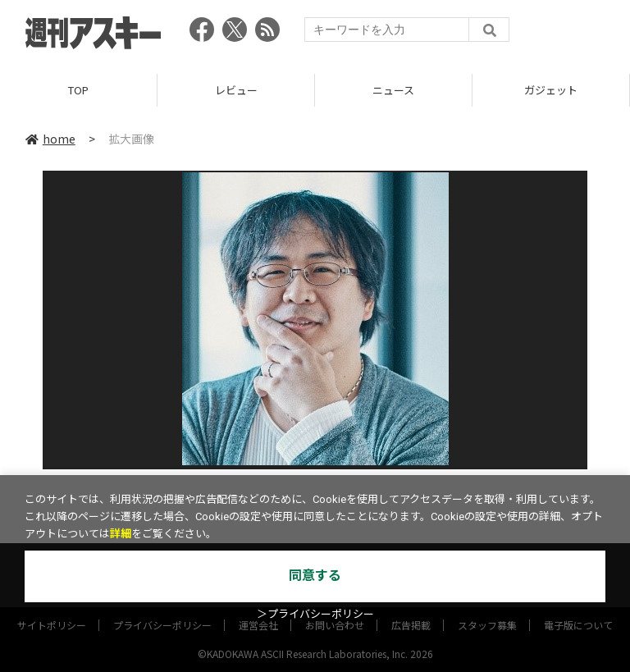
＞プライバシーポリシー (315, 614)
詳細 (121, 534)
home (50, 139)
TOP (78, 90)
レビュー (236, 90)
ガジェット (551, 90)
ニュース (393, 90)
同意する (315, 576)
